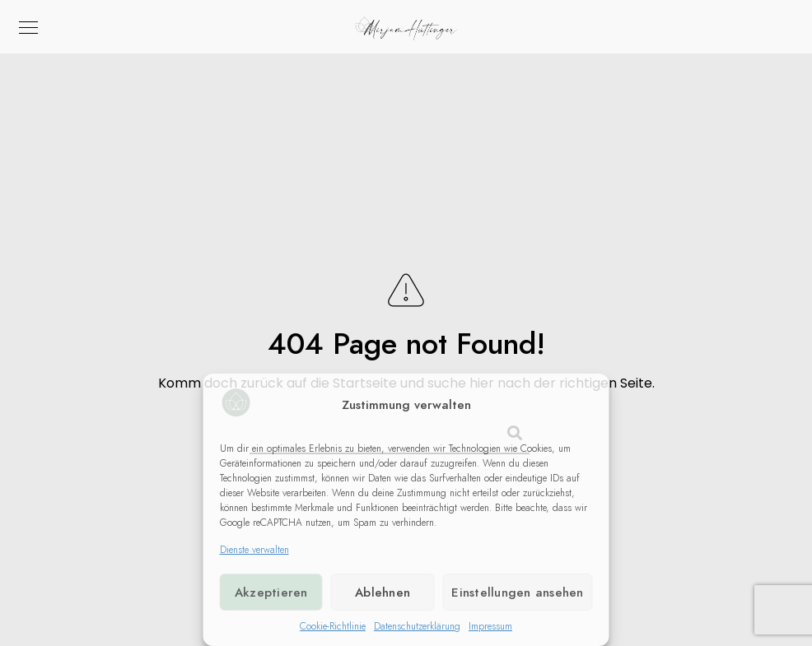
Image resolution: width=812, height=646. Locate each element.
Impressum (490, 626)
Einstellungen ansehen (517, 593)
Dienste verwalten (254, 550)
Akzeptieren (271, 593)
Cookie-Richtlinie (333, 626)
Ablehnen (383, 593)
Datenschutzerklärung (417, 626)
